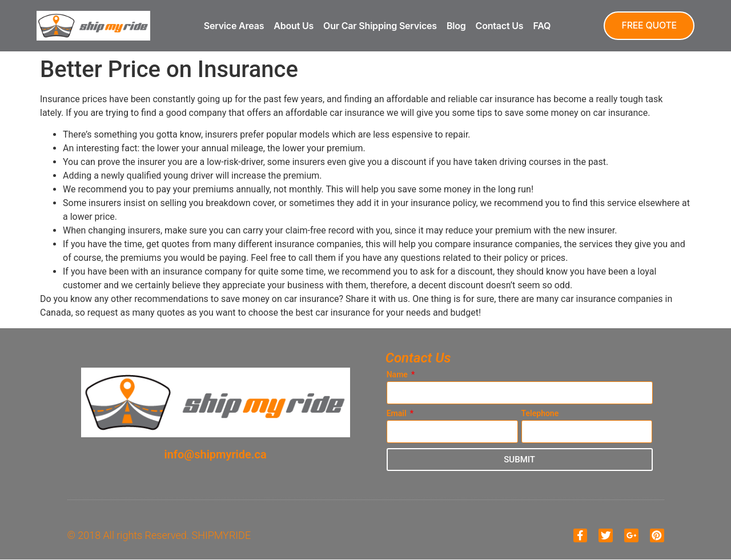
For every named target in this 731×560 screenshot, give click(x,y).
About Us (293, 26)
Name (398, 375)
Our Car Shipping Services (379, 26)
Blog (455, 26)
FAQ (541, 26)
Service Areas (233, 26)
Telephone (540, 414)
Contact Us (499, 26)
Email (397, 414)
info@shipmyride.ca (216, 454)
